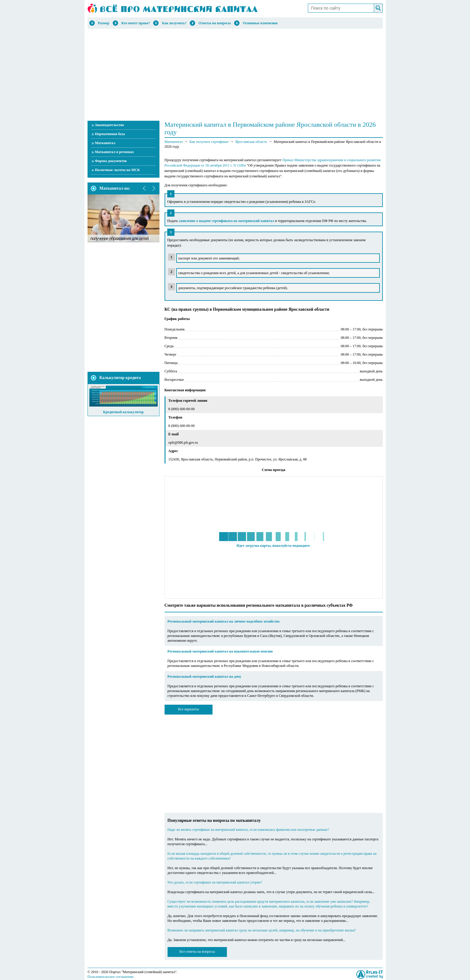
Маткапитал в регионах (115, 152)
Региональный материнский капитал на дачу (204, 677)
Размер (104, 23)
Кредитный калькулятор (123, 412)
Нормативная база (110, 134)
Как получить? (174, 23)
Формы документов (111, 161)
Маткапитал (105, 143)
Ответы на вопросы (215, 23)
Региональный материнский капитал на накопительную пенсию (220, 651)
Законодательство (110, 125)
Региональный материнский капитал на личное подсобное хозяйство (224, 621)
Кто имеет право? (136, 23)
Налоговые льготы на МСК (117, 170)
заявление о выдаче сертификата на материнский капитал (227, 221)
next (153, 188)
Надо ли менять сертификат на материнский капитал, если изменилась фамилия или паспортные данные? (248, 830)
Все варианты (188, 709)
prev (144, 188)
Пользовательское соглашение (111, 977)
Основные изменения (260, 23)
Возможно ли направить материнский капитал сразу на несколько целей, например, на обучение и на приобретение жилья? (262, 930)
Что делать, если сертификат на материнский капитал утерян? (215, 882)
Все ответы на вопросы (197, 952)
